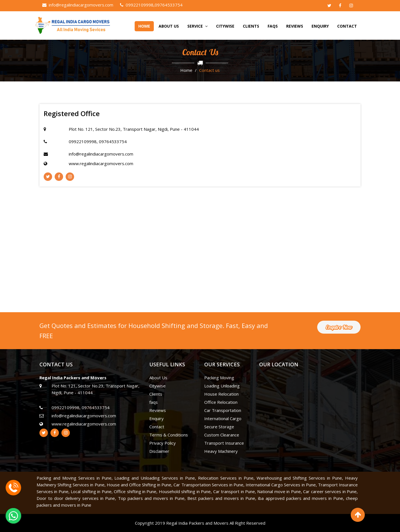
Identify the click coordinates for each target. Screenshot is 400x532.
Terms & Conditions (169, 435)
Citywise (225, 26)
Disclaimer (159, 451)
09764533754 (169, 5)
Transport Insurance (224, 443)
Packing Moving (219, 378)
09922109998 (137, 5)
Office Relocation (221, 402)
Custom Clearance (222, 435)
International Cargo (223, 418)
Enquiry (320, 26)
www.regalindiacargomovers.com (101, 163)
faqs (273, 26)
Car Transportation (223, 410)
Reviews (295, 26)
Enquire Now (339, 327)
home (144, 26)
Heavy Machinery (221, 451)
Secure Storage (219, 427)
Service (197, 26)
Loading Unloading (222, 386)
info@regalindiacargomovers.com (78, 5)
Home (186, 70)
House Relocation (221, 394)
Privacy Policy (163, 443)
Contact (347, 26)
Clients (251, 26)
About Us (169, 26)
